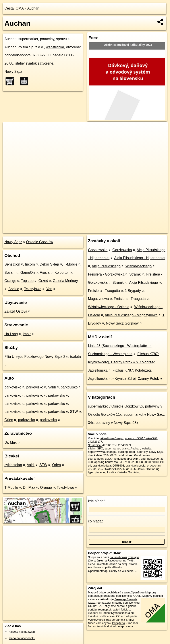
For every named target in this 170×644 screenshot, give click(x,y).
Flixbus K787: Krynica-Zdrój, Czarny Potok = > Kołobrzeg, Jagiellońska (124, 362)
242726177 (95, 442)
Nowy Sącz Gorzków (122, 323)
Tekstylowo (33, 289)
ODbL (137, 596)
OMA (20, 8)
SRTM (130, 620)
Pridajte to (118, 623)
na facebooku (118, 557)
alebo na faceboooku (22, 638)
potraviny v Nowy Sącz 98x (117, 423)
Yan (49, 289)
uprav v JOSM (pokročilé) (141, 438)
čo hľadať (96, 521)
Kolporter (62, 273)
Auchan (33, 8)
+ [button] (11, 130)
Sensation (12, 264)
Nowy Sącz (13, 242)
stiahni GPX (96, 448)
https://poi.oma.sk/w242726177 (148, 230)
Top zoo (27, 281)
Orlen (9, 420)
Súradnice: (95, 445)
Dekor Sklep (49, 264)
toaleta (75, 357)
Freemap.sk (115, 230)
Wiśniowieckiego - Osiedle (109, 307)
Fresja (44, 273)
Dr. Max (11, 442)
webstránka (55, 47)
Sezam (10, 273)
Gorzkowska (98, 250)
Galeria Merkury (66, 281)
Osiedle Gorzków (40, 242)
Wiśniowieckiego (139, 266)
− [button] (11, 137)
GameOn (28, 273)
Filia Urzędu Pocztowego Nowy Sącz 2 (35, 357)
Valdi (52, 387)
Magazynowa (99, 299)
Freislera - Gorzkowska (106, 274)
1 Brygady (133, 291)
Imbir (27, 334)
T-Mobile (71, 264)
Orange (10, 281)
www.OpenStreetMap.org (140, 592)
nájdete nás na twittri (22, 632)
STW (74, 412)
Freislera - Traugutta (104, 291)
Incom (30, 264)
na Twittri (129, 560)
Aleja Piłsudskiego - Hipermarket (140, 258)
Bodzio (14, 289)
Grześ (43, 281)
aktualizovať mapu (112, 438)
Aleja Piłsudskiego (106, 266)
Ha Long (11, 334)
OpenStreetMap (93, 230)
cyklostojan (13, 465)
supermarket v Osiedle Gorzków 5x (116, 406)
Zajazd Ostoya (16, 311)
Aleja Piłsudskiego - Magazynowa (131, 315)
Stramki (135, 274)
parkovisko (13, 387)
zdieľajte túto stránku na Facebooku (114, 559)
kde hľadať (97, 501)
